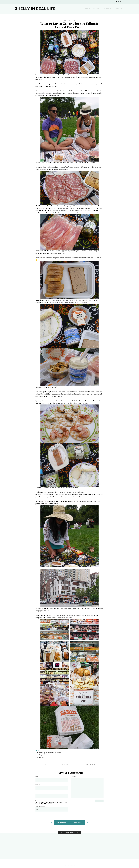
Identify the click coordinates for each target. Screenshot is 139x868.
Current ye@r (52, 809)
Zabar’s (38, 750)
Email (38, 785)
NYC (74, 20)
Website (38, 793)
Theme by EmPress (70, 865)
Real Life (120, 9)
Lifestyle (108, 9)
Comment (66, 764)
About (17, 2)
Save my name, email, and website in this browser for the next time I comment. (51, 803)
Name (37, 777)
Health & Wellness (93, 9)
